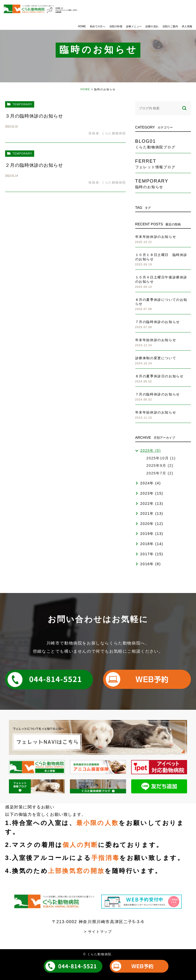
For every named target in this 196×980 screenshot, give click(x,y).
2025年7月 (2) (160, 473)
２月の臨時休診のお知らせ (34, 165)
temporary (22, 104)
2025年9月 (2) (160, 466)
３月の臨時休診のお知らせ (34, 116)
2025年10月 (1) (161, 458)
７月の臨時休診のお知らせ (158, 322)
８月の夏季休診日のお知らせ (160, 376)
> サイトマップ (98, 932)
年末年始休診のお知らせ (156, 237)
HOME (85, 89)
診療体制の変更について (156, 358)
